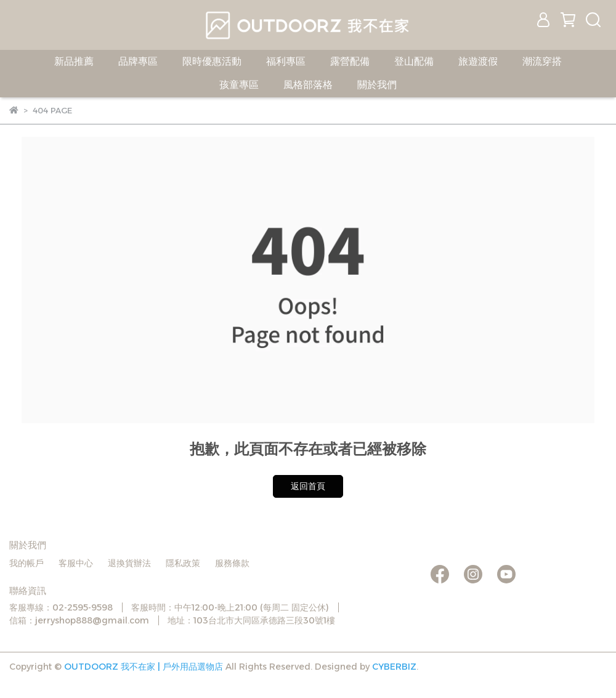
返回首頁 (308, 486)
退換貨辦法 (129, 563)
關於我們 (377, 85)
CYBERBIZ (394, 667)
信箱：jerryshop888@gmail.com (79, 620)
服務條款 (232, 563)
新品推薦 (74, 61)
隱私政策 (183, 563)
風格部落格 (308, 85)
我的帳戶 (26, 563)
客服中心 (76, 563)
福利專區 (286, 61)
